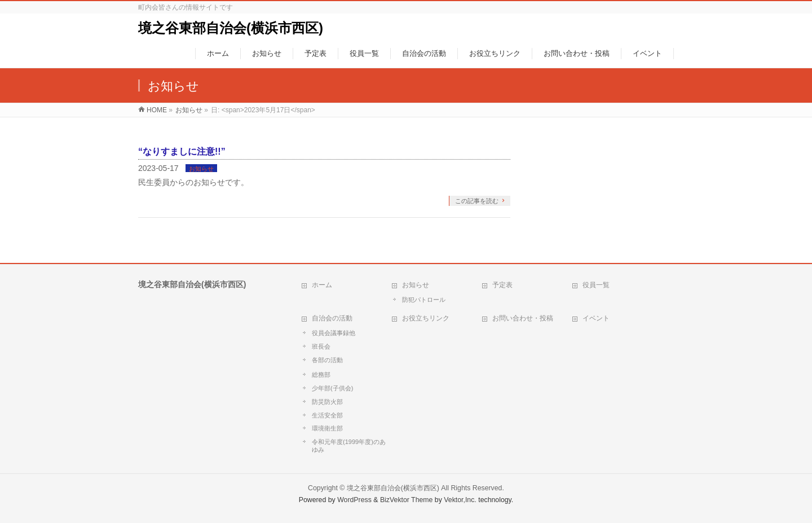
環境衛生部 (327, 428)
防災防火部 (327, 402)
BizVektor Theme (407, 500)
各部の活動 (327, 360)
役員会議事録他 (334, 333)
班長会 (321, 346)
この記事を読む (477, 201)
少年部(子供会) (332, 388)
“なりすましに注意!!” (182, 151)
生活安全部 (327, 415)
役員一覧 (596, 285)
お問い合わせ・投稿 (523, 318)
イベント (596, 318)
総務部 (321, 375)
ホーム (322, 285)
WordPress (354, 500)
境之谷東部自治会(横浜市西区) (231, 28)
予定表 (502, 285)
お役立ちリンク (426, 318)
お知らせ (201, 169)
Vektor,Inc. (460, 500)
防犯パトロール (424, 300)
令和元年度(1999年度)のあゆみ (349, 446)
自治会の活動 (332, 318)
